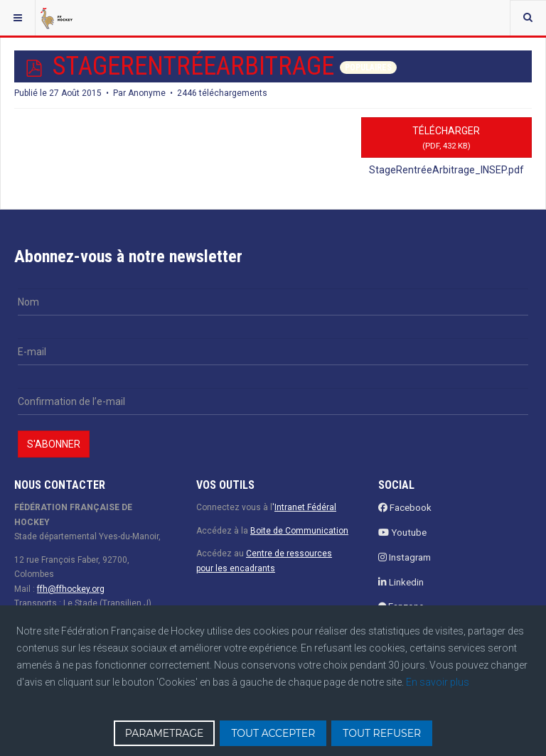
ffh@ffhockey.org (71, 589)
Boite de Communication (299, 531)
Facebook (405, 508)
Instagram (405, 557)
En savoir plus (438, 682)
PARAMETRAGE (165, 733)
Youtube (402, 533)
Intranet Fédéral (305, 507)
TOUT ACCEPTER (273, 733)
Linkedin (401, 582)
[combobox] (528, 18)
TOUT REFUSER (382, 733)
